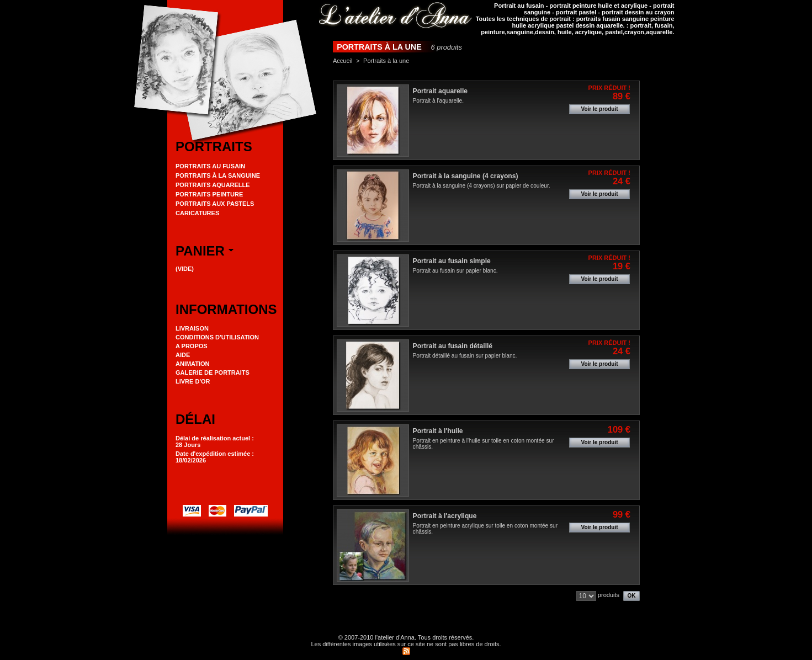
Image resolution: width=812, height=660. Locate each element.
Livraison (192, 328)
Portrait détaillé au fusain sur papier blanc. (465, 356)
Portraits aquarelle (213, 185)
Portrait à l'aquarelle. (438, 101)
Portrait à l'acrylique (445, 516)
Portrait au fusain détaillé (453, 346)
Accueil (343, 61)
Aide (183, 355)
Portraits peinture (209, 194)
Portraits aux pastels (215, 204)
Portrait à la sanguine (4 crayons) (466, 176)
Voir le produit (599, 109)
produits (609, 595)
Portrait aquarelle (440, 91)
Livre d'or (193, 381)
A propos (192, 346)
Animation (193, 364)
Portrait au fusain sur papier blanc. (455, 271)
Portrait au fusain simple (452, 261)
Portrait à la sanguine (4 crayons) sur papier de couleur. (482, 186)
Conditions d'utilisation (217, 337)
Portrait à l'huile (438, 431)
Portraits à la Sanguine (218, 175)
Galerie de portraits (213, 372)
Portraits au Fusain (210, 166)
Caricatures (197, 213)
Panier (200, 251)
